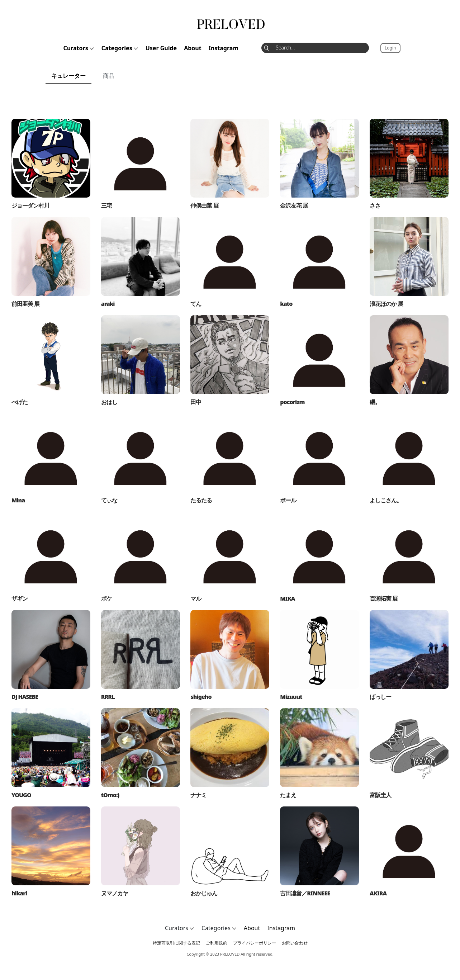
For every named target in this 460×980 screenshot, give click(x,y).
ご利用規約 (217, 943)
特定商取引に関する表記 (176, 943)
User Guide (161, 48)
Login (390, 48)
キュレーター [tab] (68, 76)
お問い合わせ (295, 943)
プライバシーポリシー (255, 943)
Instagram (224, 48)
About (193, 48)
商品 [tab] (109, 76)
